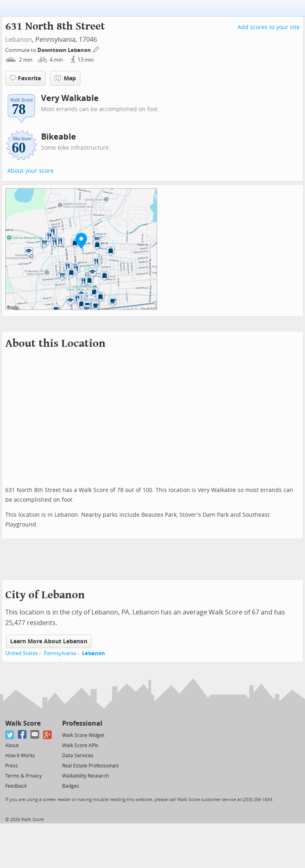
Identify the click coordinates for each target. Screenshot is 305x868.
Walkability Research (85, 776)
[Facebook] (23, 735)
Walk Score (23, 723)
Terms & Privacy (24, 776)
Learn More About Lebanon (49, 641)
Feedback (16, 786)
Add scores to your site (269, 27)
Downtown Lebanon (65, 50)
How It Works (20, 756)
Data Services (78, 756)
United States (22, 653)
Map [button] (65, 78)
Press (12, 766)
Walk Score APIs (80, 746)
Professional (82, 723)
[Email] (35, 735)
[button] (81, 241)
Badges (71, 786)
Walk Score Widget (83, 735)
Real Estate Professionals (91, 766)
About (12, 746)
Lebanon (19, 40)
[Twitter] (10, 735)
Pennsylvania (60, 653)
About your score (30, 171)
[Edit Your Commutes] (96, 49)
